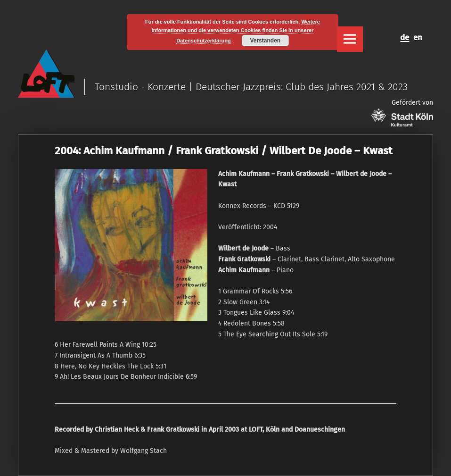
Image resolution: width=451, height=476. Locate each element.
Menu (350, 39)
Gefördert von (402, 113)
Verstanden (265, 41)
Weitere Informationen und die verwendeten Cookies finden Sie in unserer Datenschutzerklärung (236, 31)
